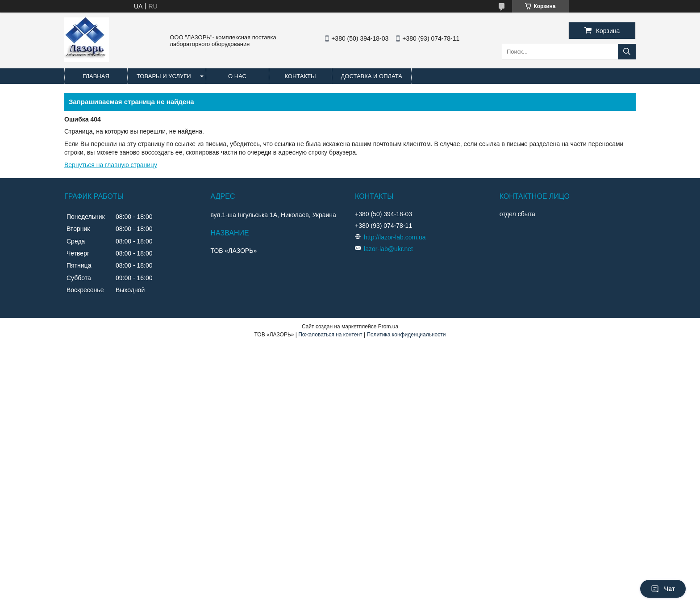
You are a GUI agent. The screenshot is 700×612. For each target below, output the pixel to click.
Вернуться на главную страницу (111, 165)
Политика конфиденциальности (406, 335)
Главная (96, 76)
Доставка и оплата (372, 76)
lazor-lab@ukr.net (388, 249)
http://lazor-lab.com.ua (395, 237)
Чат (663, 589)
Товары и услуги (164, 76)
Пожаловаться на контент (330, 335)
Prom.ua (388, 327)
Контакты (300, 76)
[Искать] (627, 52)
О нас (237, 76)
